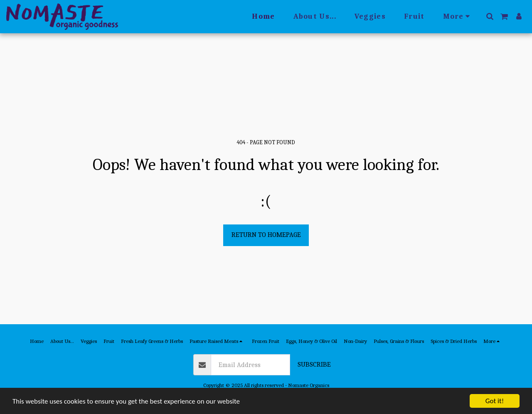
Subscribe (314, 364)
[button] (490, 16)
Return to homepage (266, 235)
